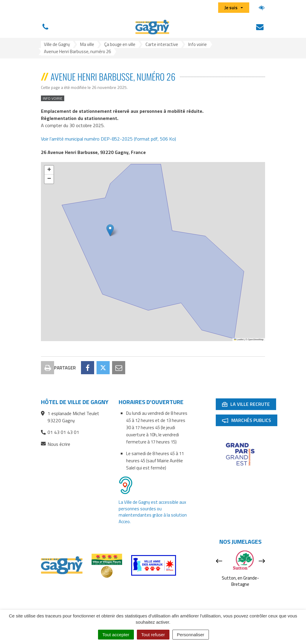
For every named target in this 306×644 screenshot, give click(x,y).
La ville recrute (249, 405)
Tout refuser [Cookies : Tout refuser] (153, 635)
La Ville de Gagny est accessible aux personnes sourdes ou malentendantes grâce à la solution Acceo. (153, 512)
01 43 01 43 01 (60, 432)
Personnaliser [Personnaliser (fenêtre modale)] (191, 635)
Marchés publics (250, 421)
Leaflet (239, 339)
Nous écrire (56, 444)
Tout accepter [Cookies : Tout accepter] (116, 635)
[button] (110, 230)
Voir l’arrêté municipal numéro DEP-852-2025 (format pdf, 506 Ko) (108, 139)
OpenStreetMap (256, 339)
